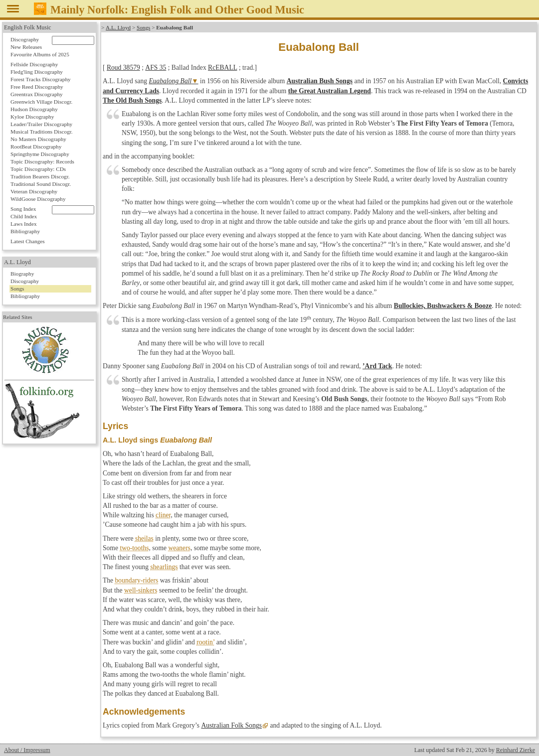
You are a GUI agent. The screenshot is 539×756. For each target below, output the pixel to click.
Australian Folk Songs (231, 725)
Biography (22, 274)
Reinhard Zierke (516, 750)
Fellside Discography (34, 64)
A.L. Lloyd (118, 27)
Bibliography (25, 231)
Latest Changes (28, 241)
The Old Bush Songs (132, 100)
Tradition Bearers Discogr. (40, 176)
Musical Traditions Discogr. (42, 132)
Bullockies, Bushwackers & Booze (443, 306)
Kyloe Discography (32, 117)
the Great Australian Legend (330, 91)
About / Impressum (27, 750)
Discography (25, 39)
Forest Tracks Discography (41, 79)
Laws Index (24, 224)
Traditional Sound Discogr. (41, 184)
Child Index (24, 216)
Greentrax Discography (37, 94)
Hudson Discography (34, 109)
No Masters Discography (38, 139)
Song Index (23, 209)
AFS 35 (156, 68)
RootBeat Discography (36, 147)
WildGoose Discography (38, 199)
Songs (143, 27)
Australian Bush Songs (320, 81)
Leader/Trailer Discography (41, 124)
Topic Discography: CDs (38, 169)
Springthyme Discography (40, 154)
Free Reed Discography (37, 87)
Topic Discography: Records (42, 161)
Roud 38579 (123, 68)
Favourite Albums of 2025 (40, 54)
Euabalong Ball (171, 81)
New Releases (26, 47)
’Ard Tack (377, 366)
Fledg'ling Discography (37, 72)
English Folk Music (28, 27)
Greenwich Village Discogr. (41, 102)
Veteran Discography (34, 191)
